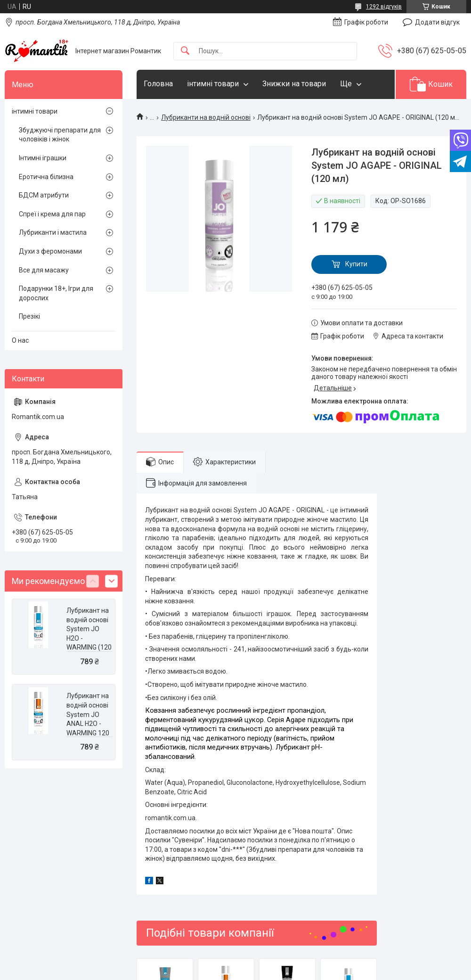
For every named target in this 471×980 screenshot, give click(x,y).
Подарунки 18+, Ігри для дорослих (56, 293)
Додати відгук (437, 22)
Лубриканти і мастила (53, 232)
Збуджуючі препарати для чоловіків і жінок (60, 135)
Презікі (29, 316)
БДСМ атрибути (44, 195)
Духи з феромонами (50, 251)
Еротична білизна (46, 177)
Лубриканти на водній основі (206, 117)
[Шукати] (185, 51)
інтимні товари (213, 84)
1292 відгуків (384, 7)
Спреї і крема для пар (52, 214)
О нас (20, 340)
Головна (158, 84)
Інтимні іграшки (43, 158)
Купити (356, 264)
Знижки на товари (294, 84)
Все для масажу (44, 270)
